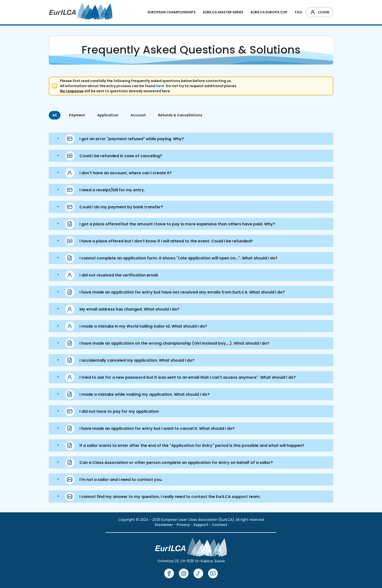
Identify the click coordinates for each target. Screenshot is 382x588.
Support (201, 525)
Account (138, 115)
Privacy (184, 525)
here (160, 86)
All (55, 115)
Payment (77, 115)
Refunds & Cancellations (180, 115)
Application (108, 115)
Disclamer (164, 525)
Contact (220, 525)
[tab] (191, 139)
